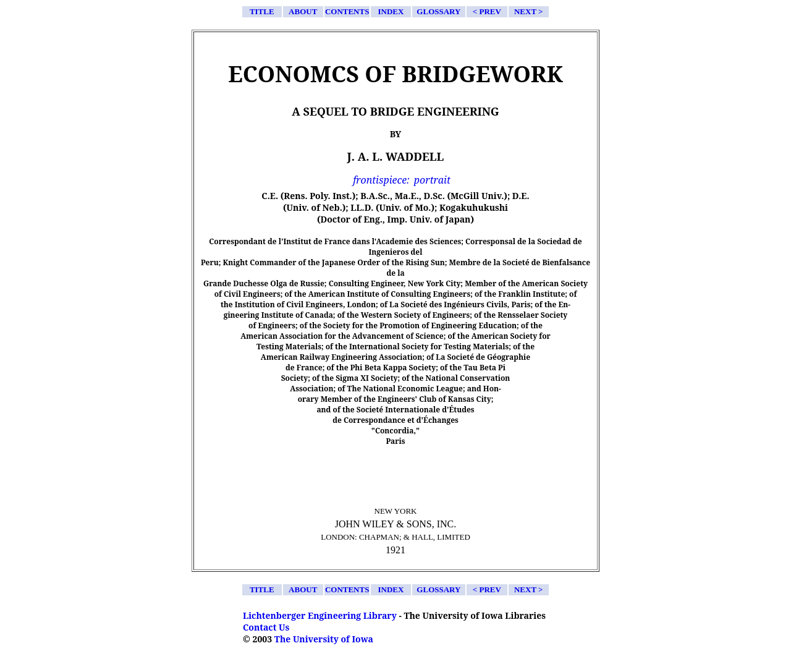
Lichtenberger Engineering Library (320, 615)
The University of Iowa (324, 639)
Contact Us (266, 627)
